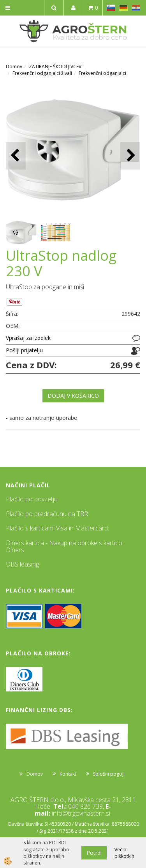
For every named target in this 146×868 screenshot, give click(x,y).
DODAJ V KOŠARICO (73, 396)
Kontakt (68, 774)
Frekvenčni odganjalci (102, 73)
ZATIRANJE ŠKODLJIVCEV (55, 67)
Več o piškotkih (124, 853)
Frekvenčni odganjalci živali (42, 73)
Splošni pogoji (109, 774)
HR (136, 8)
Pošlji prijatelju (24, 350)
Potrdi (94, 853)
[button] (130, 156)
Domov (14, 67)
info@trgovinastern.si (81, 813)
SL (111, 8)
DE (123, 8)
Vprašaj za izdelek (28, 338)
